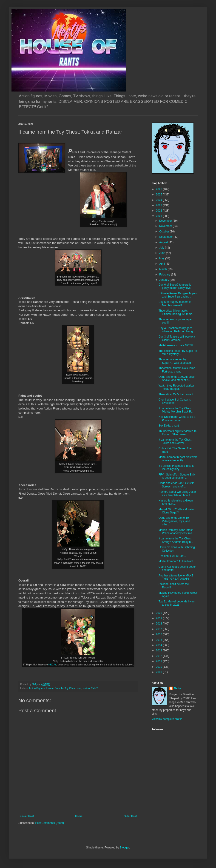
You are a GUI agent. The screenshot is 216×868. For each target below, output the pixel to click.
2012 (159, 656)
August (164, 242)
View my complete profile (167, 719)
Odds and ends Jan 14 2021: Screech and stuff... (176, 485)
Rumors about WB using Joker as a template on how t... (177, 493)
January (165, 280)
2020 (159, 613)
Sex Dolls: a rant (169, 426)
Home (79, 816)
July (162, 248)
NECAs (53, 665)
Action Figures (37, 688)
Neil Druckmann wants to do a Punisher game (177, 418)
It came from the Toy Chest (61, 688)
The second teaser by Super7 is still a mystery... (178, 352)
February (165, 275)
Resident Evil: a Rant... (173, 556)
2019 (159, 618)
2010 (159, 667)
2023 (159, 205)
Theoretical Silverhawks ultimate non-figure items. (176, 312)
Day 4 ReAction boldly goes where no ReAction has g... (177, 330)
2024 (159, 200)
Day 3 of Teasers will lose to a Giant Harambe (177, 338)
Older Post (130, 816)
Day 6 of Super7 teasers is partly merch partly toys (175, 286)
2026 (159, 189)
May (162, 258)
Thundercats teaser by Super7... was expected (175, 361)
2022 (159, 211)
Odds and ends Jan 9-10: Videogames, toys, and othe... (174, 521)
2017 (159, 629)
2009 (159, 672)
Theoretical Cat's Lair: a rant (176, 394)
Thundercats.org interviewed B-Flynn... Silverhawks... (178, 433)
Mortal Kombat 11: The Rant (176, 561)
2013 (159, 650)
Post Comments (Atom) (50, 823)
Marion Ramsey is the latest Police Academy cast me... (176, 532)
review (86, 688)
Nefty (177, 688)
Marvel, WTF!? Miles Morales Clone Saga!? (176, 511)
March (163, 269)
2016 (159, 634)
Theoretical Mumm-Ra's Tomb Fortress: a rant (177, 370)
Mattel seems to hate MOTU (176, 345)
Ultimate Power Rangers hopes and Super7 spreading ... (178, 295)
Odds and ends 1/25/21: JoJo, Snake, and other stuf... (177, 378)
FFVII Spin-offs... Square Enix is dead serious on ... (177, 476)
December (166, 221)
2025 (159, 195)
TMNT (94, 688)
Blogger (124, 848)
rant (79, 688)
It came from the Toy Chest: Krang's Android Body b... (176, 540)
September (166, 237)
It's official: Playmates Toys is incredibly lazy (176, 467)
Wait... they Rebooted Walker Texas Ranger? (176, 387)
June (163, 253)
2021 (159, 216)
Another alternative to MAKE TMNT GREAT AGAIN (176, 577)
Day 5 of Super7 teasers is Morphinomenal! (175, 304)
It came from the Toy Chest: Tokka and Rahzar (175, 441)
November (166, 226)
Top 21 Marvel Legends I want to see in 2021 (177, 603)
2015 (159, 640)
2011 (159, 661)
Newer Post (27, 816)
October (165, 232)
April (162, 264)
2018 (159, 624)
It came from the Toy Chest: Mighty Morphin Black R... (176, 410)
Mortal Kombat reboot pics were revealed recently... (178, 459)
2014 (159, 645)
